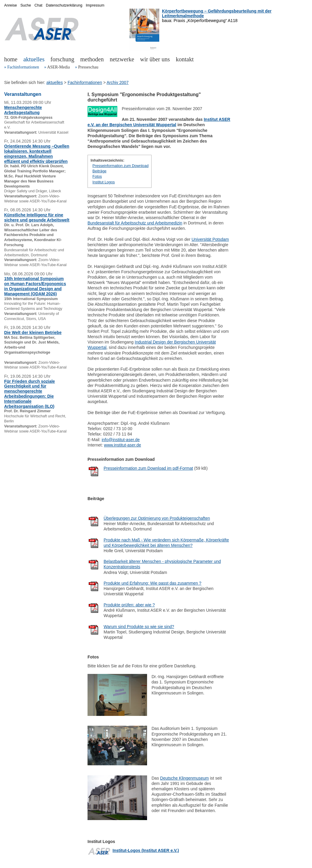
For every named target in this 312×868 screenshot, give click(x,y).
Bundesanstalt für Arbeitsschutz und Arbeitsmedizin (135, 223)
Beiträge (100, 171)
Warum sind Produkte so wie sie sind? (139, 627)
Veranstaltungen (23, 94)
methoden (92, 59)
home (11, 59)
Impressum (95, 5)
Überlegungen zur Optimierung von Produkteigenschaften (157, 518)
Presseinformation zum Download (121, 166)
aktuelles (34, 59)
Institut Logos (104, 182)
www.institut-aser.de (123, 445)
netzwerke (122, 59)
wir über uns (155, 59)
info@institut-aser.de (121, 440)
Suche (26, 5)
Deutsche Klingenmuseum (184, 778)
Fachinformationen (23, 67)
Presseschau (88, 67)
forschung (63, 59)
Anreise (11, 5)
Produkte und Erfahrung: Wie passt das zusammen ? (152, 583)
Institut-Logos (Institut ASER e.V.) (146, 850)
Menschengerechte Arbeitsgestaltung (23, 110)
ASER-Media (58, 67)
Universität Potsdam (210, 239)
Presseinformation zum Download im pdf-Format (148, 468)
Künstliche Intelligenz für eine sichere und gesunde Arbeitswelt (37, 217)
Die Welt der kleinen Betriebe (33, 332)
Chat (39, 5)
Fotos (97, 177)
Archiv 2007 (118, 82)
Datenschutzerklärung (64, 5)
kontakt (185, 59)
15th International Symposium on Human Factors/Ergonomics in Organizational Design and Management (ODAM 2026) (35, 286)
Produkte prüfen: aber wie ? (129, 605)
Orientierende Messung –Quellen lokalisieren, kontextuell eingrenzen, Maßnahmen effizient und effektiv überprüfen (37, 154)
